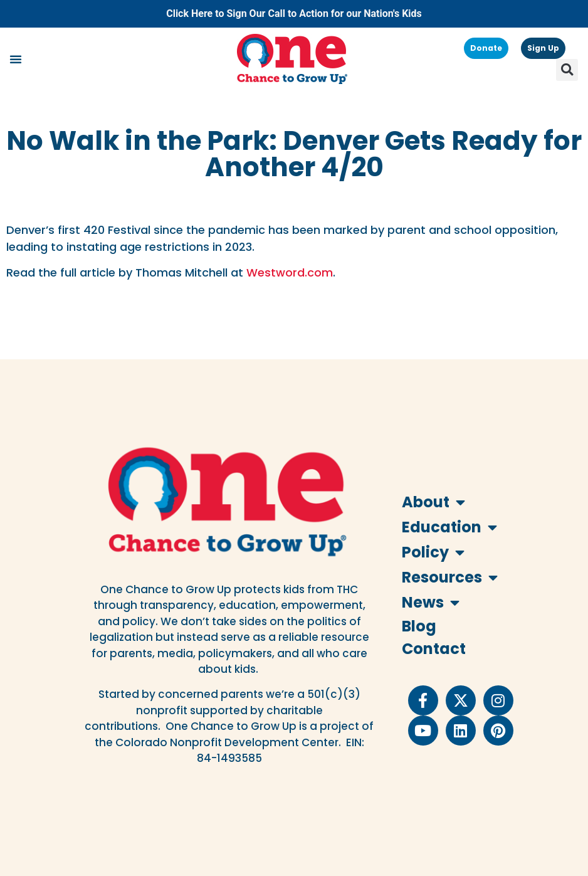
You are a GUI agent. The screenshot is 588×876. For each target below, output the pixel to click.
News (431, 603)
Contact (434, 649)
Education (444, 527)
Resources (444, 578)
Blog (419, 626)
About (433, 502)
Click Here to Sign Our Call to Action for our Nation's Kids (294, 13)
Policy (433, 552)
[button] (16, 59)
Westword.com (290, 272)
